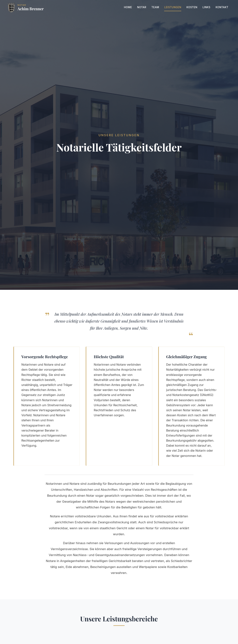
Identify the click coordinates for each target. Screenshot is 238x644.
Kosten (192, 7)
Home (128, 7)
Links (206, 7)
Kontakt (222, 7)
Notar (142, 7)
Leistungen (173, 7)
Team (155, 7)
